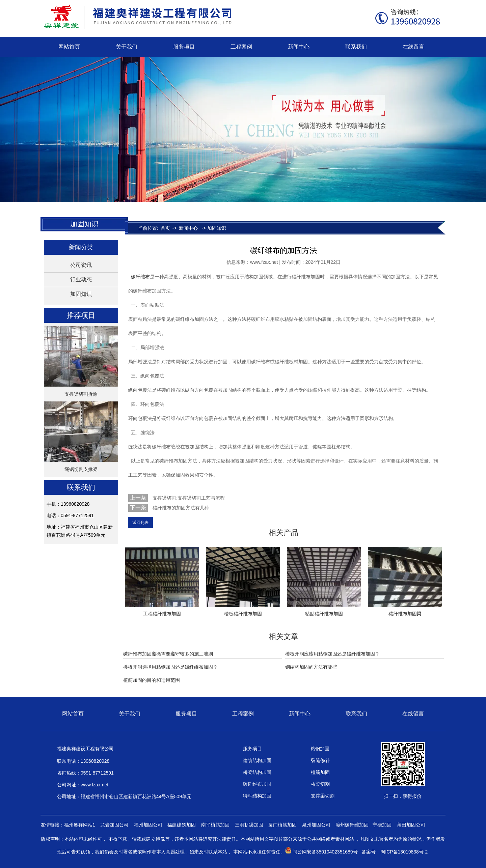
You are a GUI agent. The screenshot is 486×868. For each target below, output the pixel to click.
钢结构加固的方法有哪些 (311, 667)
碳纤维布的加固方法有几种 (180, 508)
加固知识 (81, 294)
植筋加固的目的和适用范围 (152, 680)
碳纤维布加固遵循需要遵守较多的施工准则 (168, 654)
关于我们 (127, 47)
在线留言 (413, 47)
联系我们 (356, 47)
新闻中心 (299, 47)
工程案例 (241, 47)
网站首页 (69, 47)
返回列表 (140, 523)
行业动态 (81, 279)
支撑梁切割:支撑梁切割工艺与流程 (188, 498)
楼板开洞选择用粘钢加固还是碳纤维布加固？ (170, 667)
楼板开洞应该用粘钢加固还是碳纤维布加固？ (332, 654)
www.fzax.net (264, 262)
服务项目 (184, 47)
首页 (165, 228)
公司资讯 (81, 265)
